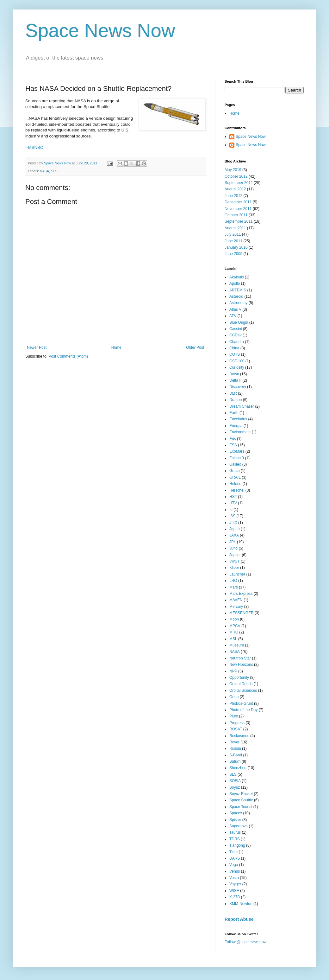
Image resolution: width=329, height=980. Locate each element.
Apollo (235, 283)
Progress (237, 723)
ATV (233, 316)
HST (233, 497)
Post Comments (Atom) (68, 356)
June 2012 (233, 196)
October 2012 (236, 176)
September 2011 (239, 221)
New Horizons (241, 665)
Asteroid (236, 296)
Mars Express (241, 594)
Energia (236, 426)
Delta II (235, 380)
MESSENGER (242, 613)
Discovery (238, 387)
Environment (240, 432)
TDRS (235, 839)
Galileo (235, 464)
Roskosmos (239, 736)
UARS (235, 858)
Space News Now (100, 31)
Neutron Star (240, 658)
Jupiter (235, 555)
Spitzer (235, 820)
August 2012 (235, 189)
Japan (235, 529)
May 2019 (233, 170)
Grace (235, 471)
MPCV (235, 626)
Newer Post (37, 347)
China (234, 348)
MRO (234, 632)
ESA (233, 445)
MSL (233, 639)
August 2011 (235, 228)
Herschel (237, 490)
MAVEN (236, 600)
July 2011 (233, 234)
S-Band (236, 755)
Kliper (234, 568)
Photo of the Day (243, 710)
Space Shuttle (241, 800)
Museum (237, 645)
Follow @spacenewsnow (245, 942)
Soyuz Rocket (241, 794)
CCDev (236, 335)
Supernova (239, 826)
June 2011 (233, 241)
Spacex (236, 813)
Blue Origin (239, 322)
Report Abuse (239, 919)
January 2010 (236, 247)
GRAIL (235, 477)
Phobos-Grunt (241, 703)
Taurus (235, 832)
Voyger (235, 884)
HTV (233, 503)
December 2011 (238, 202)
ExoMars (237, 451)
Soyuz (235, 787)
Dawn (234, 374)
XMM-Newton (241, 904)
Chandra (237, 342)
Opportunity (239, 678)
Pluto (234, 716)
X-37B (235, 897)
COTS (235, 354)
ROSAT (236, 729)
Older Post (195, 347)
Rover (234, 742)
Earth (234, 413)
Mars (234, 587)
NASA (44, 171)
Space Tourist (241, 807)
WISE (234, 891)
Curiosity (237, 367)
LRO (233, 581)
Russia (235, 748)
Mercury (236, 607)
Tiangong (237, 845)
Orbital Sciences (243, 690)
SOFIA (235, 781)
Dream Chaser (242, 406)
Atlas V (235, 309)
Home (116, 347)
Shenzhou (238, 768)
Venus (235, 871)
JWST (235, 561)
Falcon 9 (237, 458)
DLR (233, 393)
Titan (233, 852)
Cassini (236, 329)
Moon (234, 619)
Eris (233, 439)
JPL (233, 542)
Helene (235, 484)
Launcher (237, 574)
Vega (234, 865)
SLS (54, 171)
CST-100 (237, 361)
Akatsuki (236, 277)
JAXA (234, 535)
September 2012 (239, 183)
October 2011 (236, 215)
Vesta (234, 878)
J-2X (233, 523)
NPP (233, 671)
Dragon (236, 400)
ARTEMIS (238, 290)
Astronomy (238, 303)
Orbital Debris (241, 684)
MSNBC (36, 147)
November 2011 (238, 209)
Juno (233, 548)
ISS (232, 516)
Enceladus (238, 419)
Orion (234, 697)
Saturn (235, 761)
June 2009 (233, 254)
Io (231, 510)
